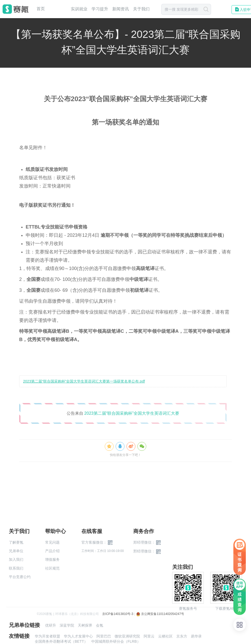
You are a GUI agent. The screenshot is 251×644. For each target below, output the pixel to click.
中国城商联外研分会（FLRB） (116, 641)
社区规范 (52, 568)
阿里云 (149, 636)
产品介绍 (52, 551)
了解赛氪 (16, 542)
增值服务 (52, 559)
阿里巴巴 (104, 636)
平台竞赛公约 (20, 577)
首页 (41, 9)
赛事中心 (58, 9)
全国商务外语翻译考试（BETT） (61, 641)
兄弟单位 (16, 551)
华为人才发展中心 (78, 636)
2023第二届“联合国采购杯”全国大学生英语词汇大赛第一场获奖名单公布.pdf (84, 381)
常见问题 (52, 542)
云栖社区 (165, 636)
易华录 (196, 636)
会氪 (100, 625)
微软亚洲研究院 (127, 636)
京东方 (182, 636)
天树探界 (85, 625)
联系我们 (16, 568)
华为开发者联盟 (47, 636)
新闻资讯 (121, 9)
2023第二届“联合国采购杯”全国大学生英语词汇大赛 (132, 413)
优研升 (51, 625)
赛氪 (16, 9)
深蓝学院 (67, 625)
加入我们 (16, 559)
